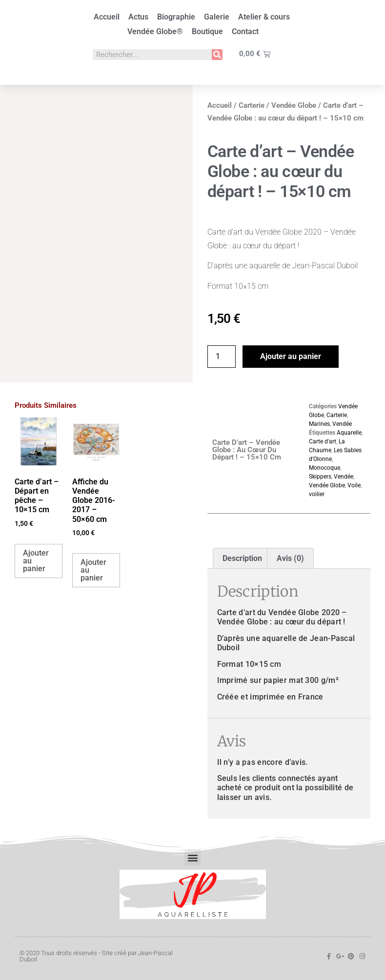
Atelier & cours (264, 17)
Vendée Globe (294, 105)
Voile (354, 485)
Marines (319, 424)
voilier (317, 494)
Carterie (252, 105)
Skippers (320, 477)
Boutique (207, 31)
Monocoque (324, 468)
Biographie (176, 17)
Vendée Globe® (155, 31)
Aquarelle (349, 433)
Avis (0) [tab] (290, 558)
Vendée (342, 424)
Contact (245, 31)
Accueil (107, 17)
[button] (192, 857)
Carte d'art (323, 441)
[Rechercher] (217, 55)
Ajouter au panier (291, 356)
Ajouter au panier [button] (36, 561)
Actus (138, 17)
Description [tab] (242, 558)
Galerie (217, 17)
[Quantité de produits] (222, 357)
